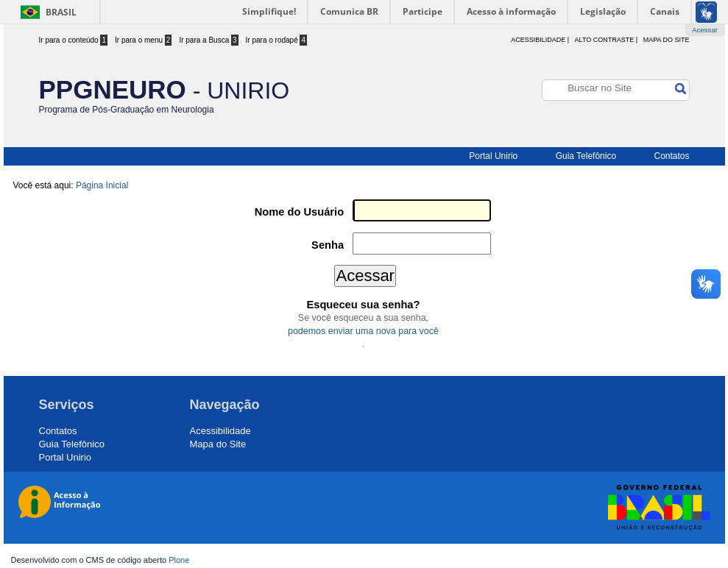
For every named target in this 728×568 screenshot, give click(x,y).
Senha (328, 245)
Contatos (671, 156)
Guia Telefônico (586, 156)
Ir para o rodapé (277, 40)
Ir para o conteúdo (74, 40)
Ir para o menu (143, 40)
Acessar (705, 30)
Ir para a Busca (208, 40)
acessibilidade (538, 40)
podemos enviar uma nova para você (363, 331)
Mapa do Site (667, 40)
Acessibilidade (220, 431)
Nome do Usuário (299, 212)
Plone (179, 560)
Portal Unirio (493, 156)
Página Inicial (102, 185)
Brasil (61, 12)
